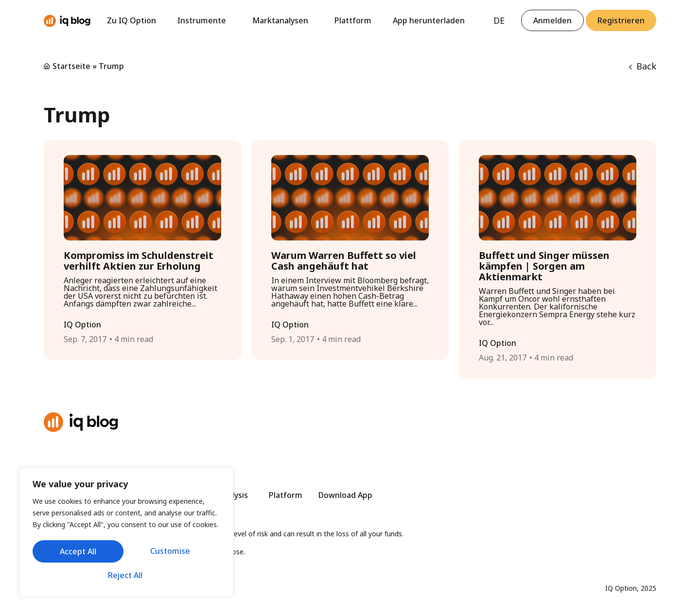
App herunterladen (429, 20)
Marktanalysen (283, 20)
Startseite (71, 66)
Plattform (353, 20)
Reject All (173, 553)
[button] (621, 20)
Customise (79, 553)
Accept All (127, 575)
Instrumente (204, 20)
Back (643, 66)
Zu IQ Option (131, 20)
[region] (126, 534)
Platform (286, 495)
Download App (345, 495)
